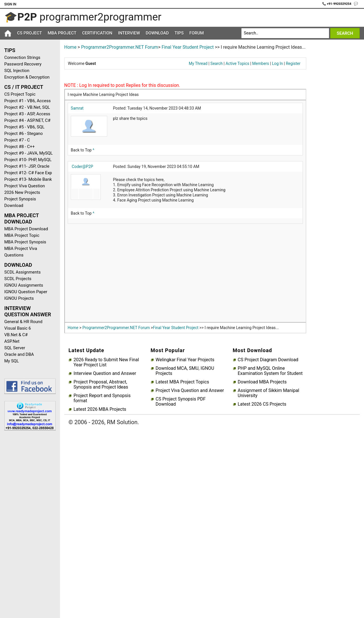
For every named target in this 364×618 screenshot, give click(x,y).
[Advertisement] (28, 525)
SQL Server (15, 348)
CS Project (29, 33)
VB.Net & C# (16, 335)
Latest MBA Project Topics (182, 382)
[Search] (285, 33)
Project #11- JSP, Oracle (27, 166)
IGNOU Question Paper (26, 292)
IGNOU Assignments (24, 285)
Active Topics (237, 63)
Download (157, 33)
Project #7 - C (17, 140)
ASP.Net (12, 341)
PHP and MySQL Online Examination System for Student (270, 371)
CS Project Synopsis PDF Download (181, 402)
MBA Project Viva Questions (21, 252)
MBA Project (62, 33)
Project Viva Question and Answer (190, 391)
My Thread (198, 63)
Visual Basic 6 (18, 328)
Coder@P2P (82, 167)
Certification (97, 33)
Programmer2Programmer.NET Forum (120, 47)
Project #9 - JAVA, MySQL (28, 153)
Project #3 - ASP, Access (27, 114)
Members (261, 63)
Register (293, 63)
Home (70, 47)
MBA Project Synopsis (25, 242)
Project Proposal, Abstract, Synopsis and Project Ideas (101, 385)
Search (217, 63)
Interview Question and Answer (105, 373)
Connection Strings (22, 58)
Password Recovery (23, 64)
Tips (179, 33)
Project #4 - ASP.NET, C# (27, 120)
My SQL (12, 361)
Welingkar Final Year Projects (185, 360)
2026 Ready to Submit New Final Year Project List (106, 362)
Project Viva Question (25, 186)
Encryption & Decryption (27, 77)
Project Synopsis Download (20, 202)
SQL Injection (17, 71)
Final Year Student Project (188, 47)
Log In (277, 63)
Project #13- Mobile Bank (28, 179)
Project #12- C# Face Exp (28, 173)
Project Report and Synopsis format (102, 398)
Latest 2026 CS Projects (262, 404)
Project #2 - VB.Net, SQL (27, 107)
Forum (197, 33)
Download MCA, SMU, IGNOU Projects (185, 371)
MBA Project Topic (22, 235)
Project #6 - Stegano (23, 134)
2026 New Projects (22, 192)
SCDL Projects (18, 279)
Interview (129, 33)
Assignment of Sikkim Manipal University (268, 393)
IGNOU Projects (19, 298)
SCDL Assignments (22, 272)
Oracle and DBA (19, 354)
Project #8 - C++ (19, 147)
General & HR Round (23, 322)
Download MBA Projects (262, 382)
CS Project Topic (20, 94)
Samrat (77, 108)
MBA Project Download (26, 229)
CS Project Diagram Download (268, 360)
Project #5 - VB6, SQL (24, 127)
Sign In (10, 4)
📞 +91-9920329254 (337, 4)
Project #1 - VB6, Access (27, 101)
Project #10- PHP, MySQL (28, 160)
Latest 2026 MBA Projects (100, 409)
